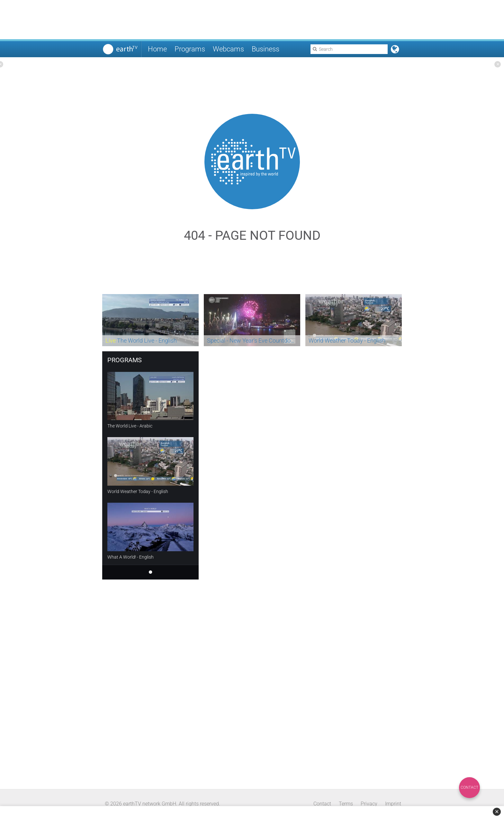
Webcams (228, 49)
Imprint (393, 804)
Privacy (369, 804)
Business (265, 49)
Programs (190, 49)
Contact (469, 787)
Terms (346, 804)
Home (157, 49)
